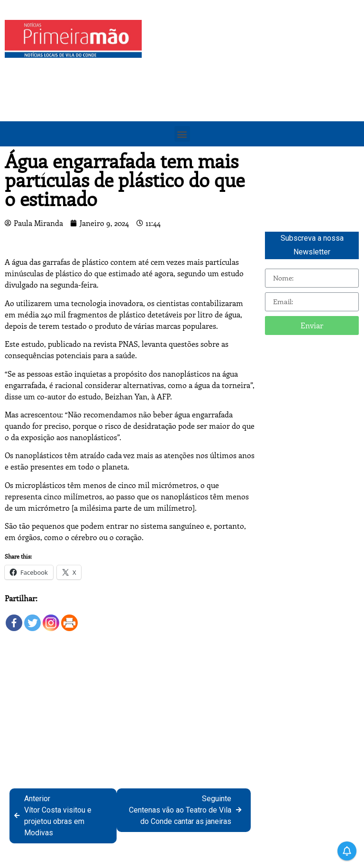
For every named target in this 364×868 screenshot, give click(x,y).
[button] (182, 134)
